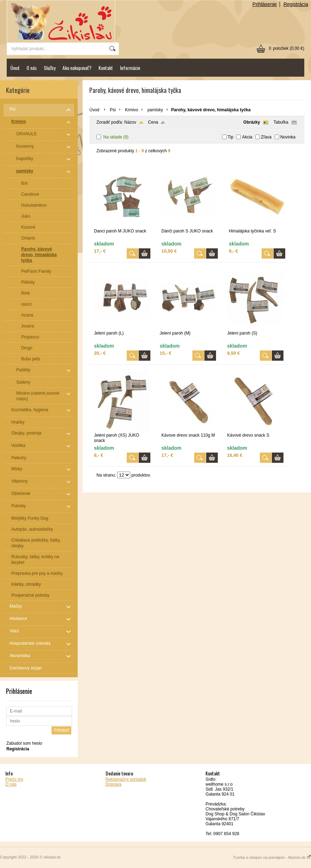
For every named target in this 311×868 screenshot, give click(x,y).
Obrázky (252, 122)
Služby (50, 68)
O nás (32, 68)
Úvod (15, 68)
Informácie (130, 68)
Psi (113, 110)
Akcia (247, 137)
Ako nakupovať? (77, 68)
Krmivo (131, 110)
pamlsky (155, 110)
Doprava (113, 784)
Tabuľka (281, 122)
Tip (231, 137)
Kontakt (106, 68)
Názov (130, 122)
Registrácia (296, 4)
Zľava (266, 137)
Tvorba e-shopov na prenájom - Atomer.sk (272, 857)
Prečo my (14, 779)
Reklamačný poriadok (126, 779)
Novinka (288, 137)
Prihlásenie (265, 4)
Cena (153, 122)
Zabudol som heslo (24, 743)
